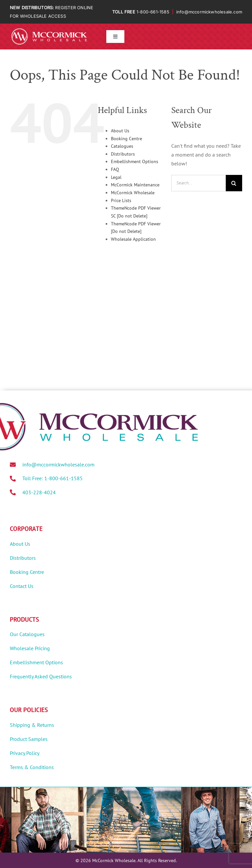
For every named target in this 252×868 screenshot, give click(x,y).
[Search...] (199, 183)
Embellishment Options (135, 161)
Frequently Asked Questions (41, 676)
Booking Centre (126, 139)
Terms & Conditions (32, 767)
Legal (116, 177)
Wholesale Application (133, 239)
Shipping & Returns (32, 725)
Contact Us (22, 586)
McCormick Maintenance (135, 185)
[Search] (234, 183)
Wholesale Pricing (30, 648)
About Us (120, 131)
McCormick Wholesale (133, 193)
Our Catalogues (27, 634)
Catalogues (122, 146)
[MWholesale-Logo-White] (49, 29)
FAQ (115, 169)
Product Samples (29, 739)
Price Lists (121, 200)
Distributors (123, 154)
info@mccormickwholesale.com (209, 12)
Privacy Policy (25, 753)
